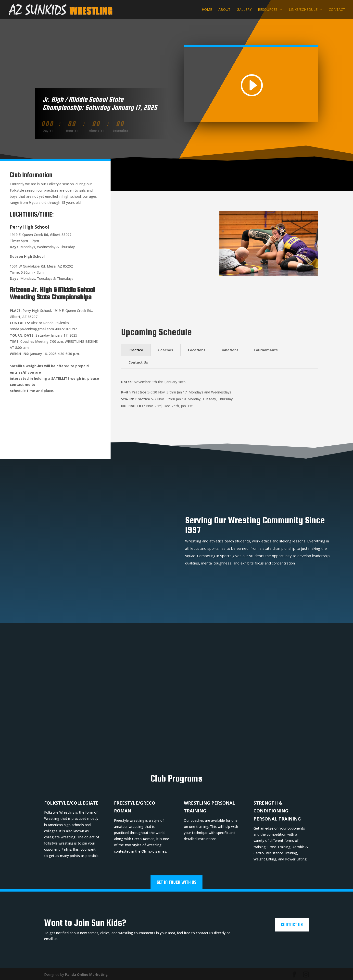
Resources (268, 10)
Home (207, 10)
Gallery (244, 10)
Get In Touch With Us (176, 881)
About (224, 10)
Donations (229, 350)
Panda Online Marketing (86, 973)
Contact (337, 10)
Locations (197, 350)
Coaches (166, 350)
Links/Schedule (303, 10)
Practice (136, 350)
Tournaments (266, 350)
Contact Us (138, 362)
